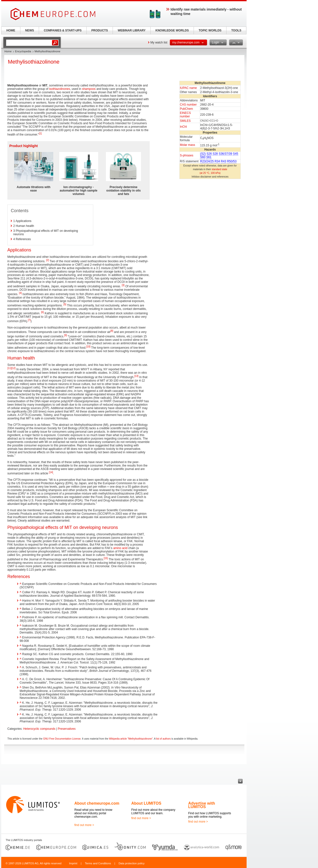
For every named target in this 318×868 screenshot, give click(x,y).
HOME (11, 30)
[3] (123, 285)
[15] (106, 558)
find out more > (84, 825)
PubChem (186, 109)
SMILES (185, 121)
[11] (9, 368)
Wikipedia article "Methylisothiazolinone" (131, 739)
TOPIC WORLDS (210, 30)
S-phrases (187, 155)
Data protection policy (132, 863)
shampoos (89, 89)
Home (8, 51)
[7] (29, 320)
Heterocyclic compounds (39, 729)
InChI (183, 127)
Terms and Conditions (98, 863)
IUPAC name (188, 88)
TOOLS (236, 30)
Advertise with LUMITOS (202, 805)
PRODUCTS (99, 30)
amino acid (120, 548)
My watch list (159, 42)
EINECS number (185, 115)
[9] (65, 335)
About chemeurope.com (97, 803)
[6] (42, 312)
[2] (47, 260)
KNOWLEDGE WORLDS (172, 30)
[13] (136, 376)
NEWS (30, 30)
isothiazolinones (60, 89)
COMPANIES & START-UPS (63, 30)
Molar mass (187, 145)
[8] (112, 331)
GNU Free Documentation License (62, 739)
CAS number (188, 105)
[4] (20, 293)
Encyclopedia (23, 51)
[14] (51, 472)
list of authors (163, 739)
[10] (88, 347)
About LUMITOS (146, 803)
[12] (14, 368)
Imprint (73, 863)
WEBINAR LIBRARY (132, 30)
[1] (40, 133)
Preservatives (67, 729)
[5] (65, 304)
